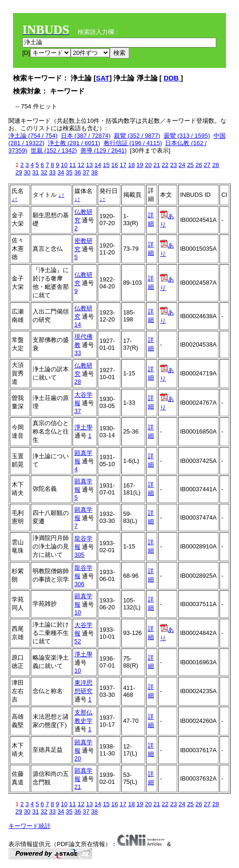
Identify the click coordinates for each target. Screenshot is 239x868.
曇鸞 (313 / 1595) (187, 136)
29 (19, 172)
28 (215, 165)
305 (80, 555)
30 (27, 172)
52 (78, 641)
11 (73, 165)
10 (64, 165)
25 (190, 165)
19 (140, 165)
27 (207, 165)
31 (35, 172)
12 (81, 165)
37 (86, 172)
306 (80, 584)
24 (182, 165)
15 (106, 165)
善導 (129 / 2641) (104, 150)
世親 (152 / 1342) (54, 150)
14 (98, 165)
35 (69, 172)
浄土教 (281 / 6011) (74, 143)
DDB (172, 78)
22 (165, 165)
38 (94, 172)
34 (60, 172)
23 (173, 165)
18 (131, 165)
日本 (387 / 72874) (86, 136)
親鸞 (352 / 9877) (137, 136)
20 (148, 165)
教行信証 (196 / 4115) (133, 143)
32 (44, 172)
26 (199, 165)
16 (114, 165)
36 (78, 172)
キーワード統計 (30, 826)
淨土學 (83, 427)
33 (52, 172)
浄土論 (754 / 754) (33, 136)
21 (157, 165)
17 (123, 165)
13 (89, 165)
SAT (103, 78)
